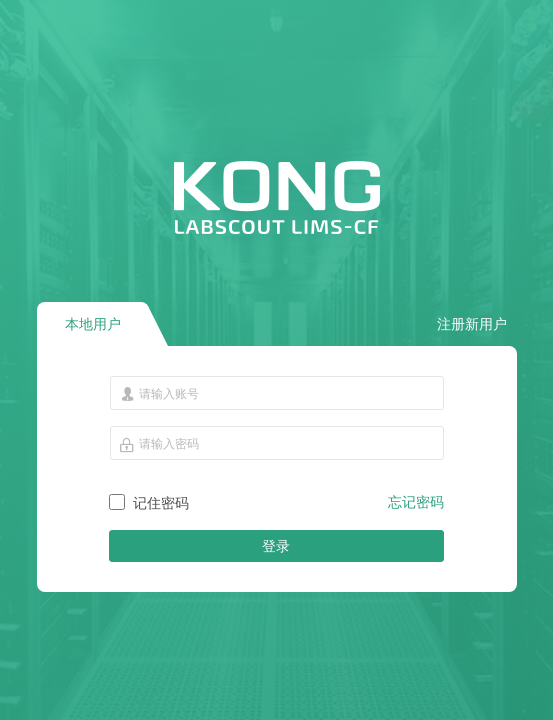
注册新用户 (472, 324)
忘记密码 (416, 502)
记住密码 (161, 503)
